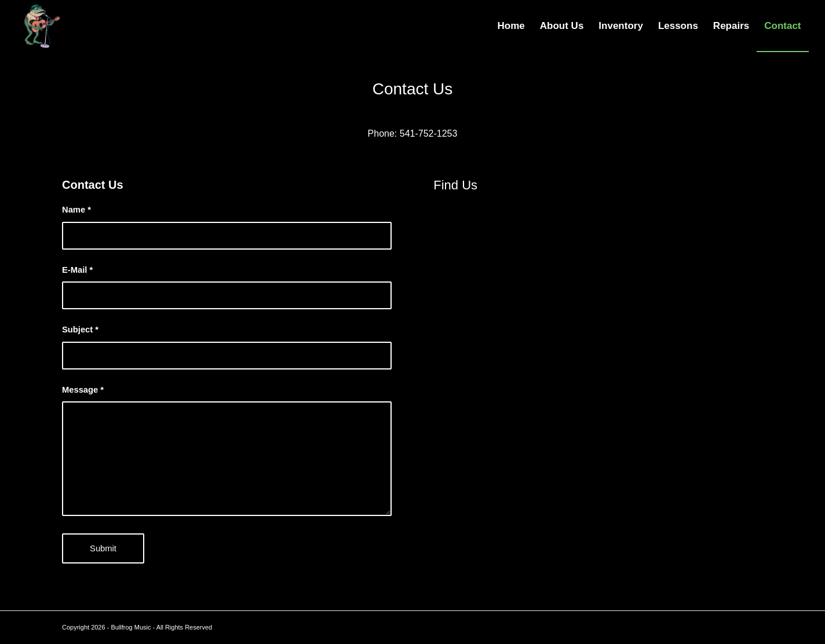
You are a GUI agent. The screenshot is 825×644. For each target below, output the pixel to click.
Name (76, 210)
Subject (80, 330)
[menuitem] (511, 26)
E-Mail (77, 270)
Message (83, 390)
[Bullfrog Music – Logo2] (39, 26)
